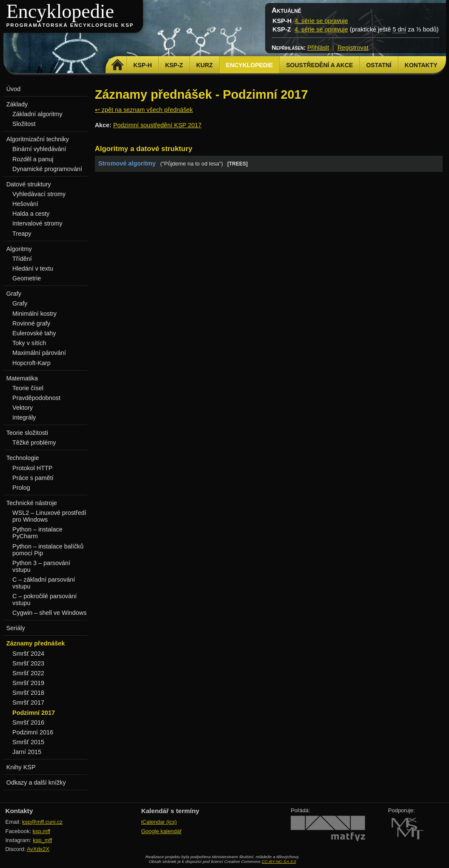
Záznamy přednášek (36, 643)
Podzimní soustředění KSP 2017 (157, 125)
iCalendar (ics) (159, 822)
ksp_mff (42, 840)
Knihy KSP (21, 767)
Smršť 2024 (28, 654)
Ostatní (379, 65)
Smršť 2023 (28, 663)
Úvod (14, 89)
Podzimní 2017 (34, 713)
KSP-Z (174, 65)
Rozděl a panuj (33, 159)
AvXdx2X (38, 849)
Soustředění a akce (319, 65)
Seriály (16, 628)
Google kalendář (162, 831)
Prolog (21, 488)
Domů (117, 65)
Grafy (20, 303)
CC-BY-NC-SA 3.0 (279, 861)
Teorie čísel (28, 388)
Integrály (24, 417)
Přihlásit (318, 48)
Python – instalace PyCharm (37, 533)
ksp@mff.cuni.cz (42, 822)
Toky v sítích (29, 343)
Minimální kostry (34, 314)
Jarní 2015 (27, 752)
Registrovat (353, 48)
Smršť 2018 (28, 693)
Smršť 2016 (28, 722)
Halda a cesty (31, 214)
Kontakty (421, 65)
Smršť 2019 (28, 683)
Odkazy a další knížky (36, 782)
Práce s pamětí (33, 478)
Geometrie (27, 278)
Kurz (204, 65)
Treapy (22, 234)
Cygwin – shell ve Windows (49, 613)
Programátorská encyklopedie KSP (70, 25)
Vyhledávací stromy (39, 194)
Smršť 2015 (28, 742)
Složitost (24, 124)
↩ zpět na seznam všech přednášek (144, 110)
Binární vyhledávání (39, 149)
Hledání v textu (33, 268)
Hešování (25, 204)
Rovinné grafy (31, 323)
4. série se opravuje (321, 21)
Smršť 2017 (28, 702)
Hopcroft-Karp (31, 363)
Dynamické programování (47, 169)
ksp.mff (42, 831)
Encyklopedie (60, 11)
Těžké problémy (34, 443)
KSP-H (143, 65)
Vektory (23, 408)
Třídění (22, 259)
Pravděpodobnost (36, 398)
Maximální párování (39, 353)
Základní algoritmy (37, 114)
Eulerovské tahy (34, 333)
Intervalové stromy (37, 223)
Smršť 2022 (28, 673)
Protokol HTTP (32, 468)
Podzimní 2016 (33, 732)
